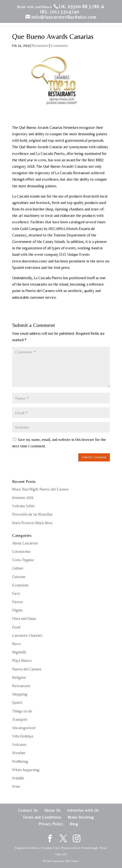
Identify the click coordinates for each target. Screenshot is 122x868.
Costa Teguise (23, 560)
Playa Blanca (22, 661)
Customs (19, 577)
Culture (18, 568)
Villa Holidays (23, 736)
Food (16, 627)
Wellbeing (20, 761)
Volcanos (19, 745)
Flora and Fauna (24, 619)
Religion (19, 677)
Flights (17, 610)
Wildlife (18, 778)
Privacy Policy (51, 824)
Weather (19, 753)
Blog (74, 824)
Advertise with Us (83, 810)
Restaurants (40, 46)
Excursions (20, 585)
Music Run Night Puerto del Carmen (40, 489)
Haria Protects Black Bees (32, 523)
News (17, 644)
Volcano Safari (23, 506)
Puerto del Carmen (27, 669)
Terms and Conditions (42, 817)
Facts (16, 593)
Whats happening (26, 770)
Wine (16, 787)
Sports (17, 703)
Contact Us (28, 810)
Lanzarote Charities (27, 635)
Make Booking (81, 817)
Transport (20, 719)
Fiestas (17, 602)
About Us (52, 810)
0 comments (59, 46)
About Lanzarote (25, 543)
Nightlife (19, 652)
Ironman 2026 (23, 498)
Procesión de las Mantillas (32, 514)
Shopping (20, 694)
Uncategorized (24, 728)
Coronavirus (21, 552)
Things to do (22, 711)
